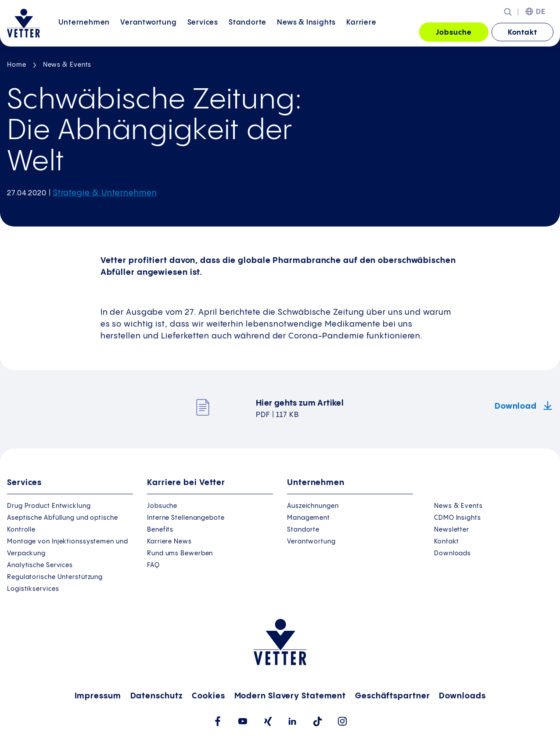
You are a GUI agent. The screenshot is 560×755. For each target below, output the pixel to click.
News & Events (67, 65)
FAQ (153, 565)
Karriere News (169, 542)
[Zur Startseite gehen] (23, 23)
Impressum (98, 696)
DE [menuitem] (541, 12)
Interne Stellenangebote (186, 518)
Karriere (361, 32)
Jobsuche (454, 33)
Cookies (208, 696)
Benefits (160, 530)
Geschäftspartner (392, 696)
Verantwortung (148, 32)
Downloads (452, 554)
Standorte (248, 32)
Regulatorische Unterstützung (55, 577)
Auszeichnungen (313, 506)
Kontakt (522, 33)
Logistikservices (33, 589)
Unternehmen (84, 32)
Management (309, 518)
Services (203, 32)
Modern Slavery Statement (290, 696)
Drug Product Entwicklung (49, 506)
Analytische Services (40, 565)
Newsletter (452, 530)
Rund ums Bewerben (180, 554)
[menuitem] (84, 33)
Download (517, 406)
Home (17, 65)
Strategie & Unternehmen (105, 193)
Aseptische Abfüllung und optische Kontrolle (63, 524)
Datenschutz (157, 696)
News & (306, 32)
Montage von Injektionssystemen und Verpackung (68, 548)
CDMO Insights (458, 518)
